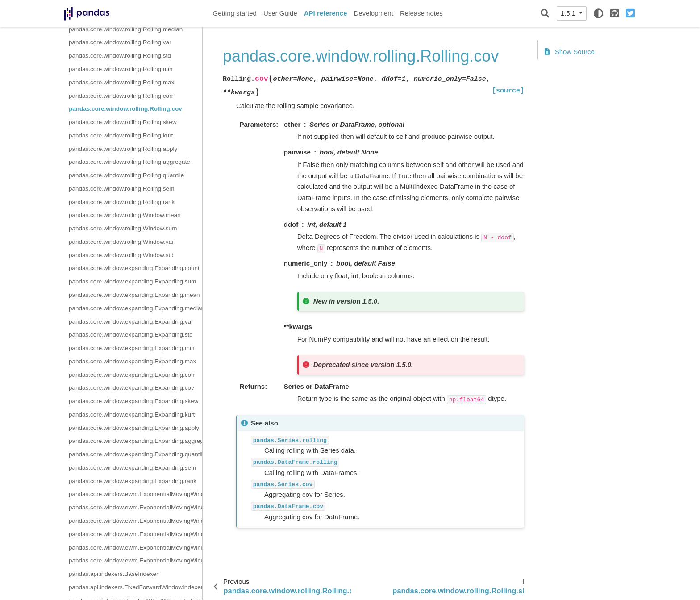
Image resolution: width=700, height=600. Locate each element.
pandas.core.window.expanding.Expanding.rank (133, 481)
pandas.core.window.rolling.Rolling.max (121, 82)
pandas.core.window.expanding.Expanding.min (131, 348)
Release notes (421, 13)
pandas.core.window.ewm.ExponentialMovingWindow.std (135, 521)
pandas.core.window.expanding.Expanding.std (131, 335)
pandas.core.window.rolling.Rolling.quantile (126, 175)
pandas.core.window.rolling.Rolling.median (126, 29)
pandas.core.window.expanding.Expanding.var (131, 322)
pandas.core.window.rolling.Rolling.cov (125, 109)
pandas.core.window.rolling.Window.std (121, 255)
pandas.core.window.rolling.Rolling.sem (121, 189)
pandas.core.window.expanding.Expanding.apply (134, 428)
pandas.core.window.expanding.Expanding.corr (132, 375)
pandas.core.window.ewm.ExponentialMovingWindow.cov (135, 560)
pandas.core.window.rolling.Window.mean (125, 215)
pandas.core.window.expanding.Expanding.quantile (135, 454)
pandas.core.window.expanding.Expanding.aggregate (135, 441)
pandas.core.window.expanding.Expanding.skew (133, 401)
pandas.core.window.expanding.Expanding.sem (132, 468)
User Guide (280, 13)
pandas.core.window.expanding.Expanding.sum (132, 281)
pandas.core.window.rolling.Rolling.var (120, 42)
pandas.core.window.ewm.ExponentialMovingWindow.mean (135, 494)
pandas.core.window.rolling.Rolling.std (120, 56)
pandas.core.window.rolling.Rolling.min (121, 69)
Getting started (235, 13)
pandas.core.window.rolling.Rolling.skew (123, 122)
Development (373, 13)
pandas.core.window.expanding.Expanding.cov (131, 388)
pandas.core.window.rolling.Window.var (121, 242)
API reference (326, 13)
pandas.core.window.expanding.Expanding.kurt (132, 415)
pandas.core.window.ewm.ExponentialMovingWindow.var (135, 534)
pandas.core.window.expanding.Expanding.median (135, 308)
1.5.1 (569, 13)
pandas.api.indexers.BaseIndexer (113, 574)
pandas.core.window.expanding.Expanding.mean (134, 295)
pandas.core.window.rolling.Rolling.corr (121, 96)
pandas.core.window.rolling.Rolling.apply (123, 149)
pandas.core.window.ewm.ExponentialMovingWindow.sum (135, 507)
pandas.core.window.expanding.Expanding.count (134, 268)
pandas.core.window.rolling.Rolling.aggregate (129, 162)
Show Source (570, 52)
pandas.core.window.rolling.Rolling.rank (122, 202)
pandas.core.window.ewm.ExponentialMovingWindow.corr (135, 548)
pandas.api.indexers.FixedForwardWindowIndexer (135, 587)
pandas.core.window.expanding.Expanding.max (132, 361)
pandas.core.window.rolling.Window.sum (123, 228)
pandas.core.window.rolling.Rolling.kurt (121, 135)
